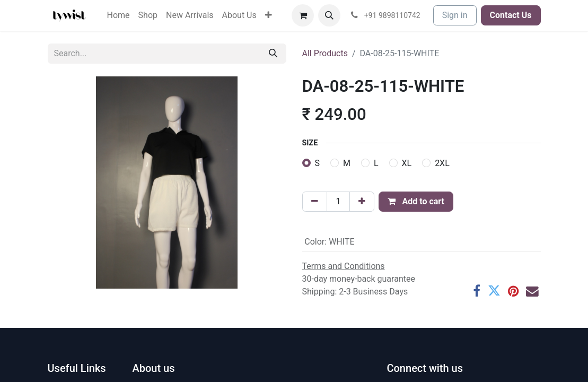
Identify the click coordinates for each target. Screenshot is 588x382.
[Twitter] (494, 291)
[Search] (273, 54)
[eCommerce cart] (303, 15)
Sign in (455, 15)
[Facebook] (477, 291)
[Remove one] (315, 202)
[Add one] (362, 202)
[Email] (532, 291)
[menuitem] (119, 15)
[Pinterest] (513, 291)
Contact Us (511, 15)
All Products (325, 53)
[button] (329, 15)
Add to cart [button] (416, 201)
